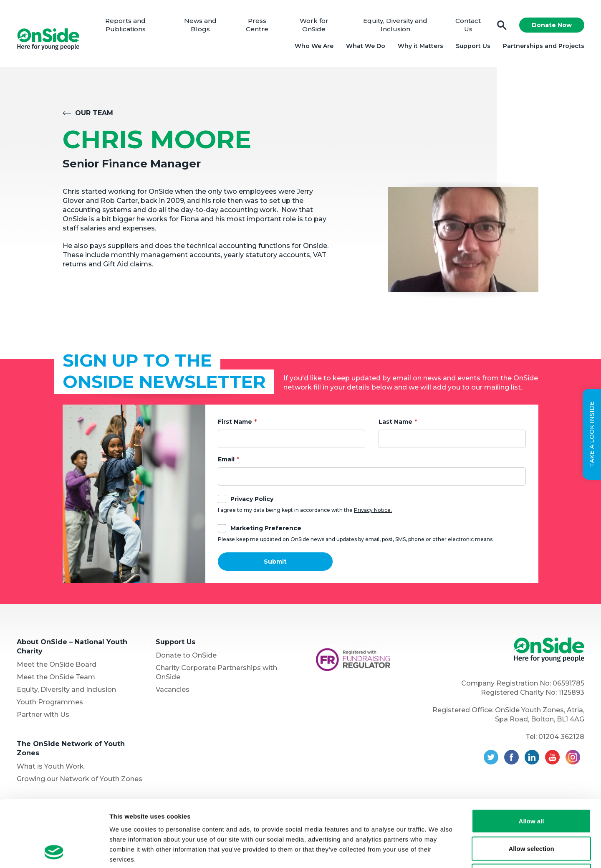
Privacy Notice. (373, 510)
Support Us (473, 46)
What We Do (366, 46)
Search (502, 25)
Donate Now (552, 25)
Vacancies (173, 690)
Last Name (395, 422)
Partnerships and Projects (544, 46)
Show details (438, 852)
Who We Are (314, 46)
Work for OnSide (314, 25)
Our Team (94, 113)
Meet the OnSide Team (56, 677)
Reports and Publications (125, 25)
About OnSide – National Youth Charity (72, 647)
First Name (235, 422)
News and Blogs (200, 25)
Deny (532, 813)
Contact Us (468, 25)
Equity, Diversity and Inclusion (395, 25)
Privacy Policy (252, 499)
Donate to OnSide (186, 655)
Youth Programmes (50, 702)
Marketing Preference (266, 528)
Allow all (532, 758)
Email (226, 459)
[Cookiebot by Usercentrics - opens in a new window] (54, 852)
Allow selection (531, 786)
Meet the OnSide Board (57, 664)
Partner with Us (43, 715)
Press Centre (257, 25)
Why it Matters (420, 46)
